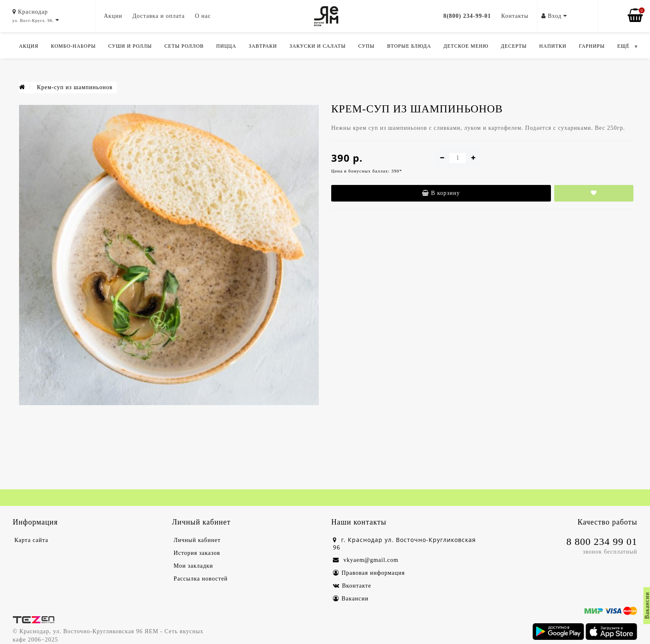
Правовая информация (369, 573)
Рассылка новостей (201, 579)
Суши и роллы (130, 46)
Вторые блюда (409, 46)
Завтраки (263, 46)
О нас (203, 16)
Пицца (226, 46)
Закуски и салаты (318, 46)
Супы (366, 46)
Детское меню (466, 46)
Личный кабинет (197, 540)
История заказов (197, 553)
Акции (113, 16)
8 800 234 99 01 (602, 542)
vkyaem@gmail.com (366, 560)
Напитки (553, 46)
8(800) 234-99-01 (467, 16)
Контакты (515, 16)
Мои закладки (193, 566)
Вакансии (351, 599)
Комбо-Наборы (73, 46)
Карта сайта (32, 540)
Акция (29, 46)
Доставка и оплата (158, 16)
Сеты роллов (184, 46)
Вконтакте (352, 586)
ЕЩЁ (623, 46)
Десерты (514, 46)
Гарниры (592, 46)
